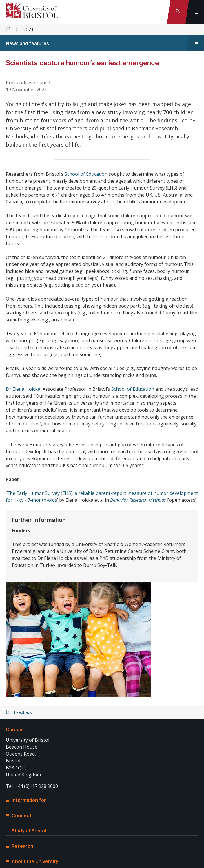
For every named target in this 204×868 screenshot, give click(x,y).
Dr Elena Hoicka (23, 389)
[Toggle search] (178, 12)
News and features (27, 43)
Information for (26, 800)
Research (20, 846)
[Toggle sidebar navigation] (196, 43)
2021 (28, 29)
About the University (32, 861)
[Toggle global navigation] (196, 12)
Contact (15, 730)
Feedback (23, 712)
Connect (19, 815)
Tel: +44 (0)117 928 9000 (32, 786)
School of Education (86, 174)
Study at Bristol (26, 831)
